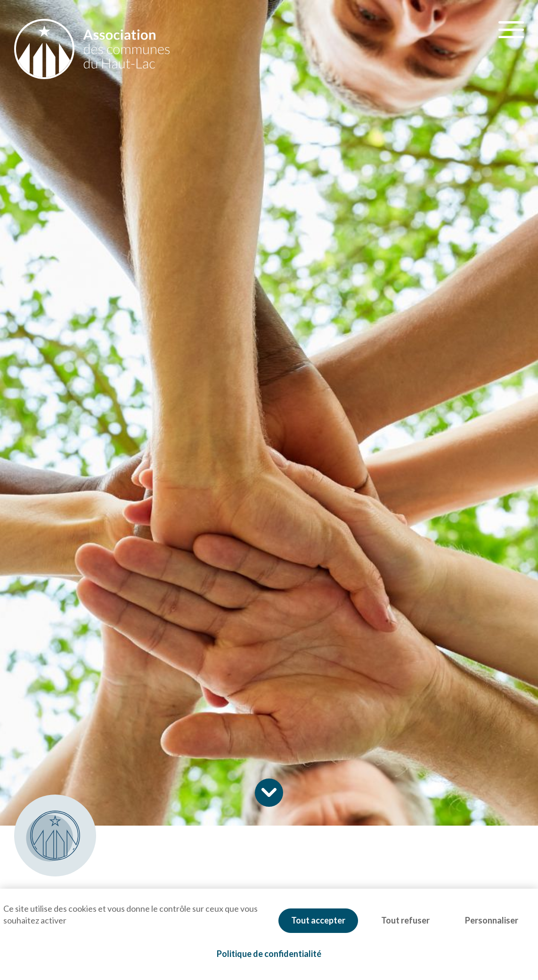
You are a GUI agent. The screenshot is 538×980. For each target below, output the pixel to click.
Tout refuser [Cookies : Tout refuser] (405, 920)
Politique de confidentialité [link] (269, 954)
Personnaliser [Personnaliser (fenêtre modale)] (492, 920)
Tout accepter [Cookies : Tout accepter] (318, 920)
